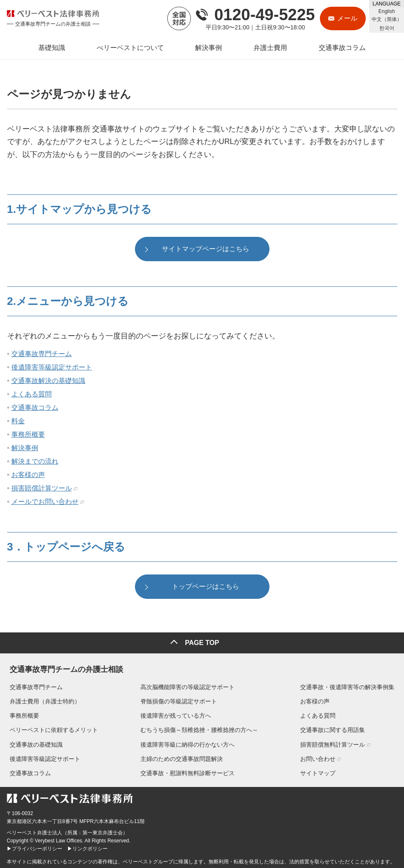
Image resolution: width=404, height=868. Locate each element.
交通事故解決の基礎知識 (48, 382)
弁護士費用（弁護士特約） (42, 700)
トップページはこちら (206, 588)
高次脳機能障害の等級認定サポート (187, 685)
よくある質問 (32, 395)
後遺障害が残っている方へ (176, 714)
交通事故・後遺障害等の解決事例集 (350, 685)
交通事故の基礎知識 (33, 743)
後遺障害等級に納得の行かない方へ (187, 743)
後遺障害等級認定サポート (52, 368)
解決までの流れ (35, 462)
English (387, 11)
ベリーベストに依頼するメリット (51, 729)
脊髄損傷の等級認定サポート (179, 700)
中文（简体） (387, 19)
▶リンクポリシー (87, 847)
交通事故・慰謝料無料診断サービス (187, 771)
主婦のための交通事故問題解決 (182, 757)
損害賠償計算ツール (42, 489)
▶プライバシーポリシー (34, 847)
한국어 (387, 28)
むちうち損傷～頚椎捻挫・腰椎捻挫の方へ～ (199, 729)
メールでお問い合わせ (45, 502)
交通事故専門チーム (42, 355)
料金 (18, 422)
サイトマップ (321, 771)
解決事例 (25, 449)
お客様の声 (28, 476)
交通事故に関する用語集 (335, 729)
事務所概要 (28, 435)
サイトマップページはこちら (206, 250)
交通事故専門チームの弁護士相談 (63, 666)
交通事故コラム (35, 408)
